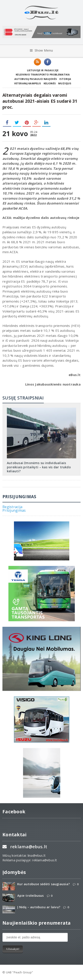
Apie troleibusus (30, 896)
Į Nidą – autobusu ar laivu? (39, 907)
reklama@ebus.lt (29, 847)
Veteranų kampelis (28, 83)
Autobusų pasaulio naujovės (36, 79)
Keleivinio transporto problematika (43, 74)
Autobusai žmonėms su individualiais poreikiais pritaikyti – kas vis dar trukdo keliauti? (39, 467)
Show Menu (41, 50)
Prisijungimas (14, 510)
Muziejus (65, 83)
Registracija (12, 507)
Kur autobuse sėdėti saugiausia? (43, 884)
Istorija (65, 79)
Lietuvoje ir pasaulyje (43, 70)
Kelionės (50, 83)
